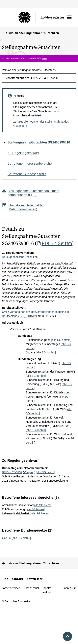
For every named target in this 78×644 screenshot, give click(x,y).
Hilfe (5, 579)
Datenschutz (31, 588)
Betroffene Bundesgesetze (27, 174)
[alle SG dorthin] (61, 340)
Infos (44, 59)
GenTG (7, 538)
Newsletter (34, 579)
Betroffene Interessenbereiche (30, 163)
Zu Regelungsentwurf (23, 153)
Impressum (69, 588)
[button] (69, 17)
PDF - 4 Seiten (54, 243)
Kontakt (17, 579)
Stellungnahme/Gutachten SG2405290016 (39, 142)
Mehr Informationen (22, 209)
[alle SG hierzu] (45, 472)
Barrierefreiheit (11, 588)
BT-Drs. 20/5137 (12, 472)
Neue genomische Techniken (20, 257)
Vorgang (29, 472)
